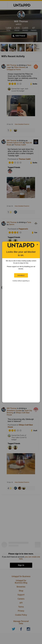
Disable (21, 275)
